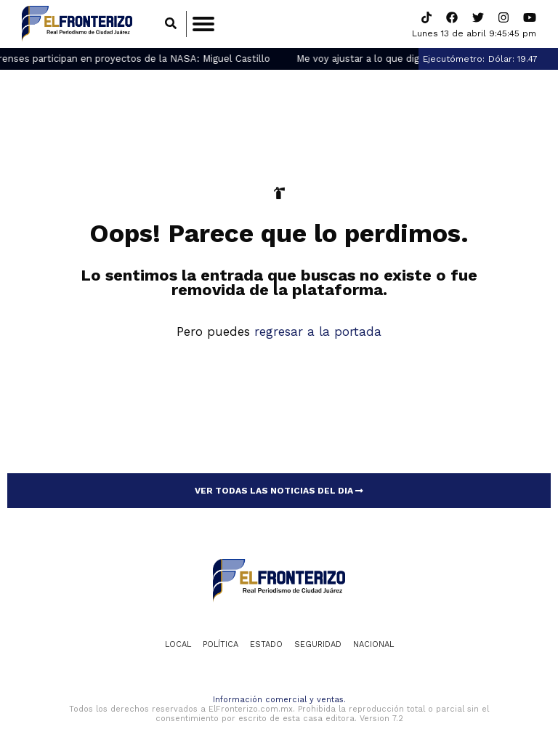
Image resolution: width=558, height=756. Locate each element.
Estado (266, 644)
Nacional (373, 644)
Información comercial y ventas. (279, 700)
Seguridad (318, 644)
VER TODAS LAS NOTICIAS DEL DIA (279, 491)
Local (178, 644)
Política (221, 644)
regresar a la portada (318, 331)
